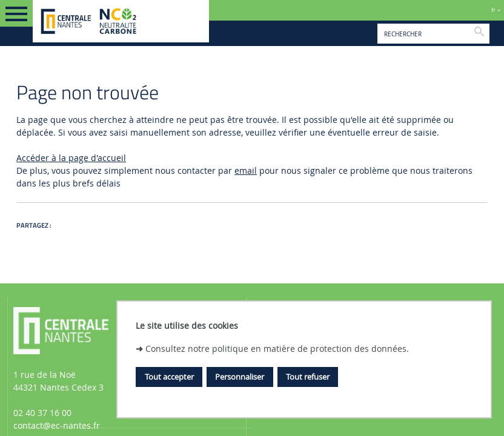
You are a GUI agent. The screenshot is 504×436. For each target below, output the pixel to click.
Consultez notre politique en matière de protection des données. (277, 348)
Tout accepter (169, 377)
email (246, 170)
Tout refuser (308, 377)
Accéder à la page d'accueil (71, 158)
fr (493, 10)
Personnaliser (240, 377)
